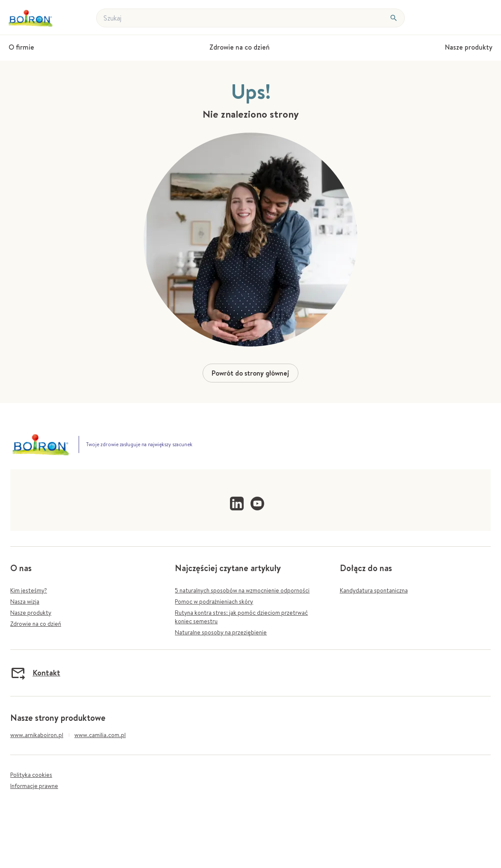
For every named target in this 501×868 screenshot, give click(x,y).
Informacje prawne (34, 786)
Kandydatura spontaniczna (374, 590)
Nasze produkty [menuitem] (469, 47)
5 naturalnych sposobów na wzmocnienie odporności (242, 590)
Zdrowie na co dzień (36, 624)
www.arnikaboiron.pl (37, 735)
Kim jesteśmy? (29, 590)
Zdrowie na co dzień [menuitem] (240, 47)
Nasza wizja (25, 601)
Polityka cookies (31, 775)
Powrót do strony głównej (250, 373)
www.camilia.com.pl (100, 735)
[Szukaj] (394, 18)
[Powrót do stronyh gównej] (32, 18)
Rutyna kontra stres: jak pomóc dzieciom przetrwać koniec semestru (241, 617)
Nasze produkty (31, 613)
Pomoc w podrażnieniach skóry (214, 601)
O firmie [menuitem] (21, 47)
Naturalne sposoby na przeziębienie (221, 632)
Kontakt (35, 673)
